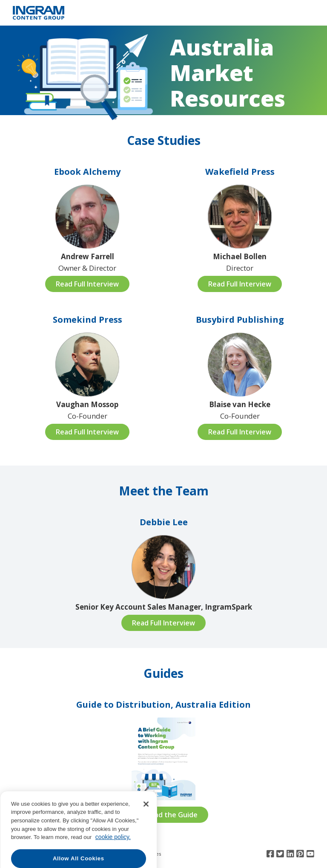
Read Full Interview (87, 284)
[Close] (146, 819)
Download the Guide (164, 815)
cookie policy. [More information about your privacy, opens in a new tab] (113, 853)
